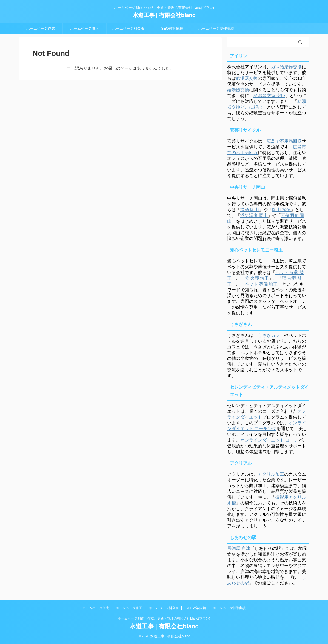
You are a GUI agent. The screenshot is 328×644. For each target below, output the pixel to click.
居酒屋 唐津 (239, 548)
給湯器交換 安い (269, 96)
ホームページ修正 (84, 28)
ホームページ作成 (41, 28)
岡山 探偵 (281, 210)
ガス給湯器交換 (286, 67)
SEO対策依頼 (172, 28)
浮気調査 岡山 (254, 215)
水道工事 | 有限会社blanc (164, 15)
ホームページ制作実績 (216, 28)
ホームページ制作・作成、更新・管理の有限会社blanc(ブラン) (164, 618)
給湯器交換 (247, 78)
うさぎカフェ (271, 335)
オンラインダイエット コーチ (269, 440)
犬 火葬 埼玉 (257, 278)
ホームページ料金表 (128, 28)
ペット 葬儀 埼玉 (261, 284)
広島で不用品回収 (284, 141)
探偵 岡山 (250, 210)
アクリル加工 (271, 474)
